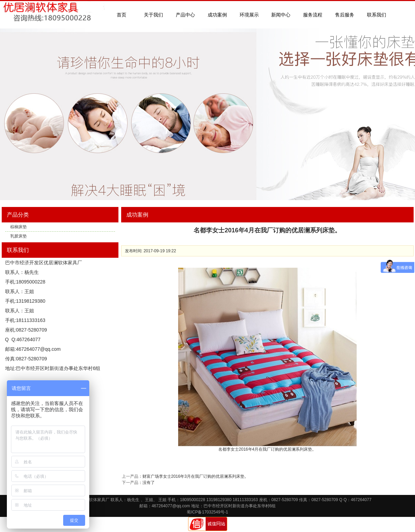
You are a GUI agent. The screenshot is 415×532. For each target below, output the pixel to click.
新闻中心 (281, 15)
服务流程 (313, 15)
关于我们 (153, 15)
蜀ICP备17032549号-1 (207, 512)
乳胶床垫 (19, 236)
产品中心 (185, 15)
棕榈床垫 (19, 227)
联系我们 (377, 15)
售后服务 (345, 15)
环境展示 (249, 15)
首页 (122, 15)
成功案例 (217, 15)
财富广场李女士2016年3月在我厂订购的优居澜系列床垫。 (195, 476)
